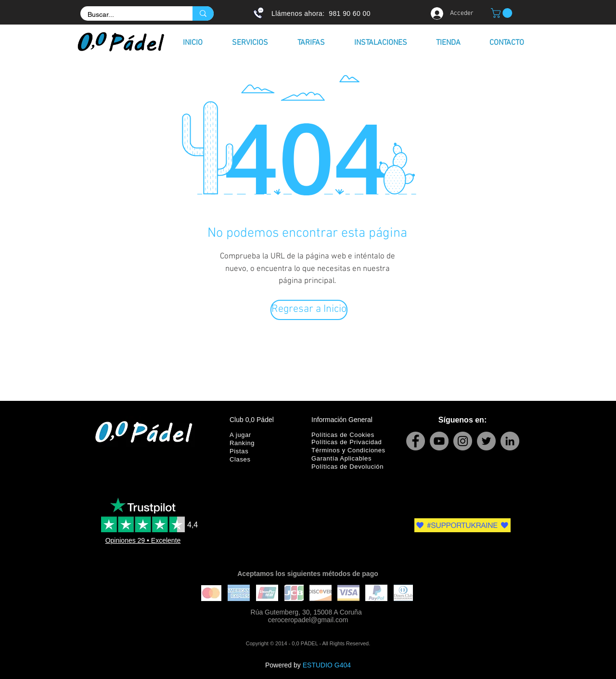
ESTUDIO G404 (327, 665)
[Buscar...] (130, 15)
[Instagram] (463, 441)
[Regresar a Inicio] (309, 310)
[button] (503, 13)
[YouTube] (439, 441)
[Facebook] (416, 441)
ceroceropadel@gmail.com (308, 620)
